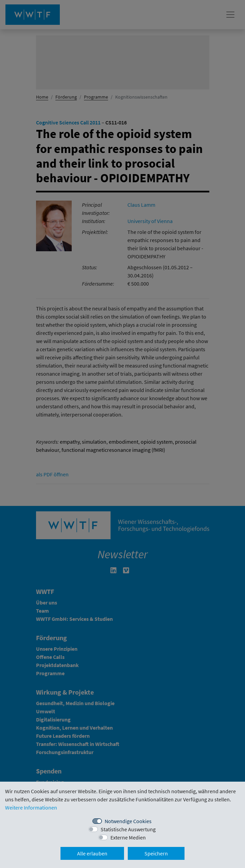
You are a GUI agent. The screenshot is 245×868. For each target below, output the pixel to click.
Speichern (156, 853)
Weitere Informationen (31, 807)
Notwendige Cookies (128, 821)
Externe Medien (128, 837)
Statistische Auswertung (128, 829)
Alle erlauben (92, 853)
